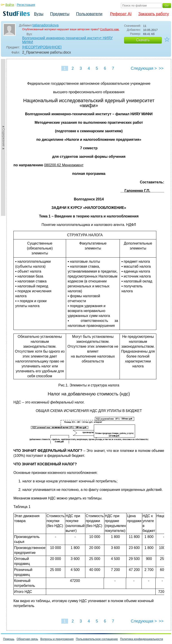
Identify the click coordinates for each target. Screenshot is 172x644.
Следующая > (144, 68)
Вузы (39, 14)
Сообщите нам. (110, 29)
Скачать (143, 40)
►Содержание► (4, 137)
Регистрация (26, 5)
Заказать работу (154, 14)
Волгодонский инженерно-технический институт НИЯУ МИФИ (67, 40)
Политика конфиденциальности (142, 639)
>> (161, 68)
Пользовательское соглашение (97, 639)
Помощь (9, 639)
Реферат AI (121, 14)
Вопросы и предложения (57, 639)
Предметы (60, 14)
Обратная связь (27, 639)
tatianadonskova (46, 25)
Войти (10, 5)
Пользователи (89, 14)
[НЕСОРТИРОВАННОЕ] (42, 47)
